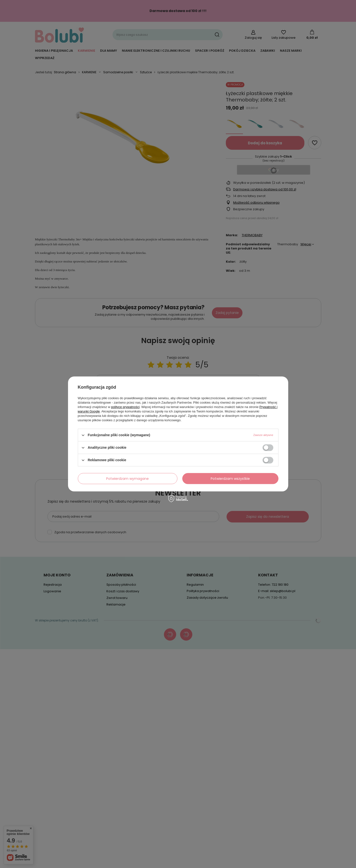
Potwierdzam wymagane (127, 479)
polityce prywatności (125, 407)
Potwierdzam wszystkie (230, 479)
